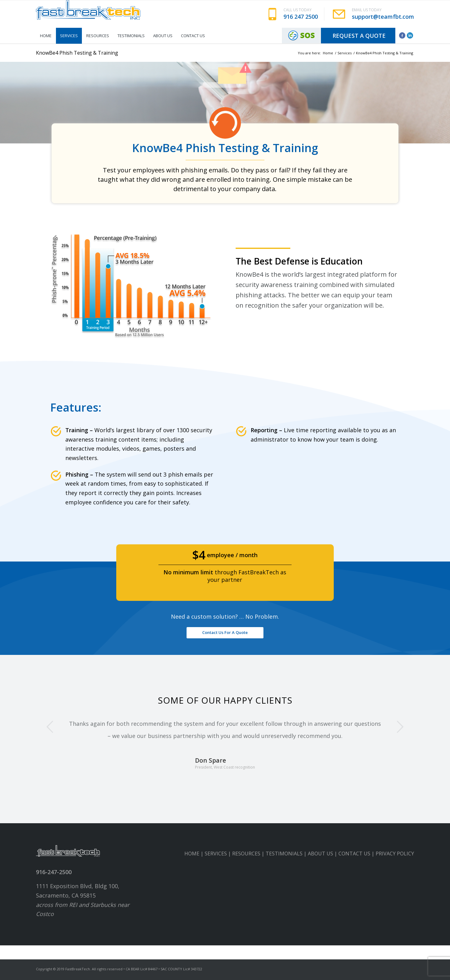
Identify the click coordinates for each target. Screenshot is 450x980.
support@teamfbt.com (383, 17)
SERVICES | (218, 854)
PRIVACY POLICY (395, 854)
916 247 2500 (301, 17)
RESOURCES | (249, 854)
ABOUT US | (323, 854)
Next (400, 727)
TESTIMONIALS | (287, 854)
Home (328, 53)
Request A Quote (359, 36)
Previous (50, 727)
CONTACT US (354, 854)
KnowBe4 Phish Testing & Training (77, 53)
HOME (192, 854)
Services (345, 53)
